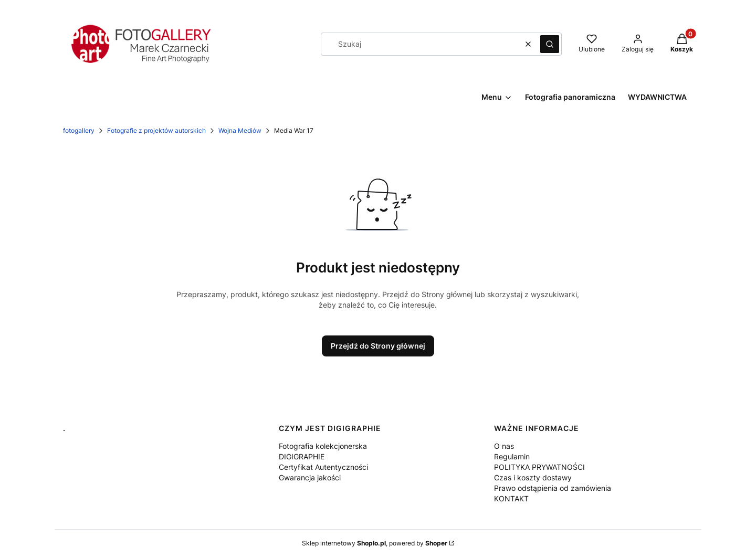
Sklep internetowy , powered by (375, 543)
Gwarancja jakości (310, 477)
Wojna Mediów (240, 130)
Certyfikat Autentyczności (323, 467)
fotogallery (79, 130)
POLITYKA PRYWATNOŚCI (539, 467)
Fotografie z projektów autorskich (156, 130)
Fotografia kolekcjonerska (323, 446)
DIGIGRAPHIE (302, 456)
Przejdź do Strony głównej (378, 346)
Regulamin (512, 456)
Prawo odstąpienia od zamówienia (553, 488)
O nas (504, 446)
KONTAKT (511, 498)
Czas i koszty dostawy (533, 477)
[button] (550, 44)
